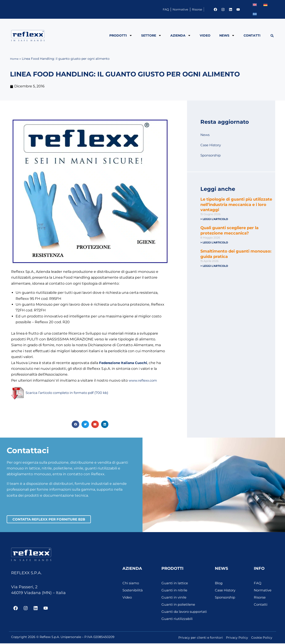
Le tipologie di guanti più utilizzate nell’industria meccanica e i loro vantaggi (236, 205)
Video (205, 35)
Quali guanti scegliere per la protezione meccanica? (229, 231)
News (227, 35)
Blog (219, 584)
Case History (211, 145)
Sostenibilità (133, 591)
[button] (272, 36)
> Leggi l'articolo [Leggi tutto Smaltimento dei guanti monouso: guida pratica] (214, 266)
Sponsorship (212, 155)
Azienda (181, 35)
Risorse (192, 9)
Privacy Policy (237, 638)
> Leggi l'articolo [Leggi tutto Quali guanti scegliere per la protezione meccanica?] (214, 243)
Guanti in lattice (176, 584)
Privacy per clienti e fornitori (201, 638)
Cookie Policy (262, 638)
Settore (151, 35)
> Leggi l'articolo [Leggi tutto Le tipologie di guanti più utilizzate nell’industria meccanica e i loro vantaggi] (214, 219)
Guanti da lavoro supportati (186, 612)
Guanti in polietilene (179, 605)
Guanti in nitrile (175, 591)
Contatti (252, 35)
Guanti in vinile (175, 598)
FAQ (140, 9)
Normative (165, 9)
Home (15, 59)
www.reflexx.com (144, 380)
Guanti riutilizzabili (178, 619)
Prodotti (121, 35)
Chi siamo (131, 584)
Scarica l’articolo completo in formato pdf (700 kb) (70, 393)
